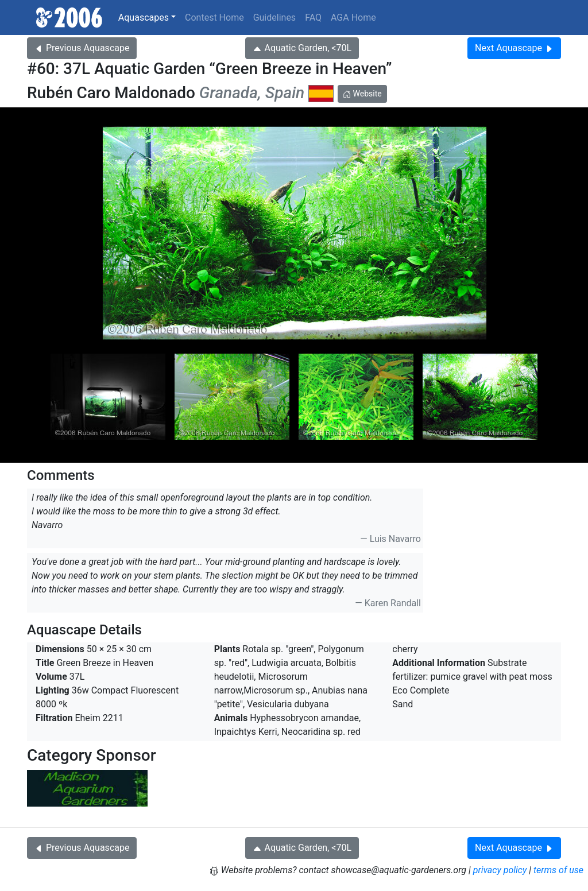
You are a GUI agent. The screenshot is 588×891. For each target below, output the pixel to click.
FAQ (313, 18)
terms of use (558, 870)
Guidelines (274, 18)
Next (514, 48)
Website (362, 94)
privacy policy (500, 870)
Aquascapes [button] (144, 18)
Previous (82, 48)
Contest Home (214, 18)
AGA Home (353, 18)
